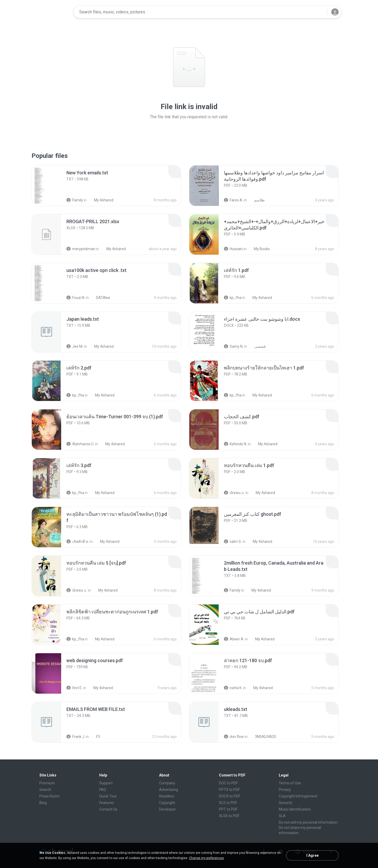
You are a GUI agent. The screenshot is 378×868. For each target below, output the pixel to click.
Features (107, 803)
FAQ (103, 790)
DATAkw (100, 298)
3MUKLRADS (263, 737)
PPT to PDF (228, 809)
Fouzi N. (76, 298)
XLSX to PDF (229, 816)
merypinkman (81, 249)
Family (75, 200)
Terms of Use (290, 783)
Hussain (233, 249)
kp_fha (233, 298)
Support (106, 783)
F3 (95, 737)
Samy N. (234, 346)
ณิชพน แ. (234, 493)
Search (45, 790)
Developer (167, 809)
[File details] (52, 186)
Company (167, 783)
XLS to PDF (228, 803)
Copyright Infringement (298, 796)
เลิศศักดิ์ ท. (78, 542)
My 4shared (101, 200)
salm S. (233, 542)
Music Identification (295, 809)
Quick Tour (108, 796)
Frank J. (76, 737)
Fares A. (233, 200)
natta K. (233, 688)
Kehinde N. (235, 444)
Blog (43, 803)
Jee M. (75, 346)
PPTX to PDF (229, 790)
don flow (234, 737)
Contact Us (108, 809)
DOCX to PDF (230, 796)
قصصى (257, 346)
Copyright (167, 803)
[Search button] (320, 12)
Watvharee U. (80, 444)
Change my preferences (206, 858)
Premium (47, 783)
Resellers (167, 796)
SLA (282, 816)
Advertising (169, 790)
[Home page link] (53, 12)
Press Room (49, 796)
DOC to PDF (228, 783)
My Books (259, 249)
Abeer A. (234, 639)
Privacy (285, 790)
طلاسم (256, 200)
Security (286, 803)
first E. (74, 688)
